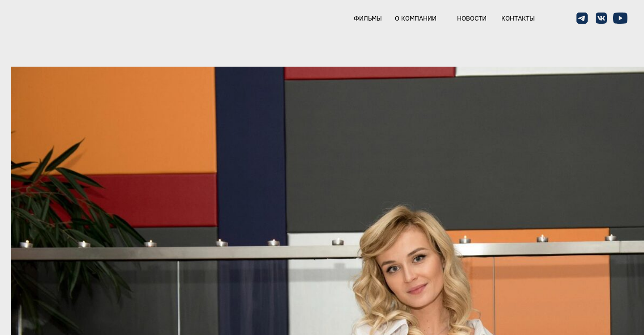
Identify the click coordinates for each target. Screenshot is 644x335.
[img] (38, 19)
